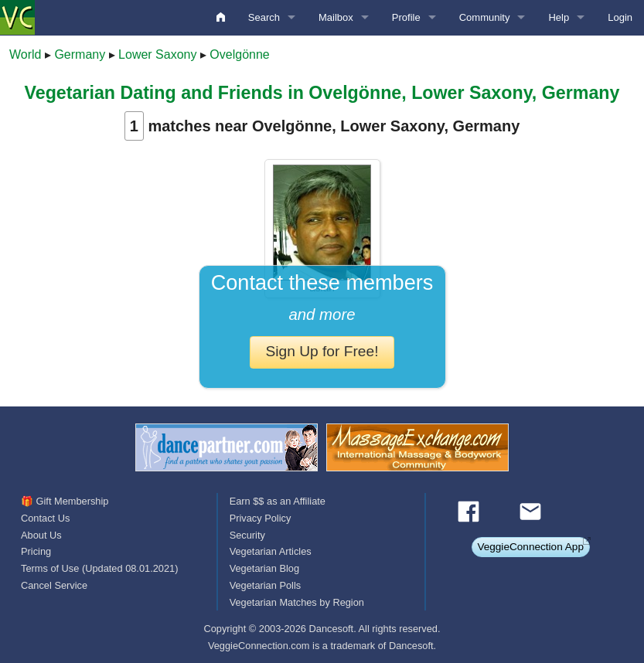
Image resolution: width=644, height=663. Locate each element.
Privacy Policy (261, 518)
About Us (41, 535)
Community (485, 17)
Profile (406, 17)
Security (247, 535)
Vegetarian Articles (271, 551)
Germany (80, 54)
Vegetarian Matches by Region (297, 602)
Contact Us (45, 518)
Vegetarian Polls (265, 585)
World (26, 54)
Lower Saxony (157, 54)
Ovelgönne (239, 54)
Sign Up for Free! (322, 351)
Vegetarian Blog (264, 568)
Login (620, 17)
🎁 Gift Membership (65, 501)
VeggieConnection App (530, 547)
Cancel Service (54, 585)
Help (559, 17)
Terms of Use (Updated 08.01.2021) (99, 568)
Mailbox (336, 17)
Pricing (36, 551)
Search (264, 17)
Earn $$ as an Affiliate (278, 501)
